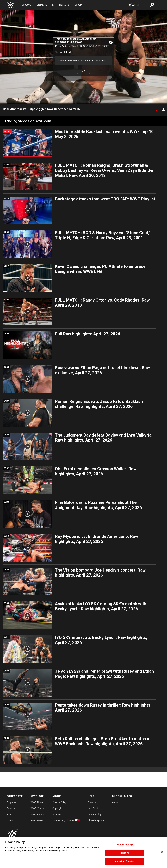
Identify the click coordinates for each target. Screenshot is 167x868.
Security (92, 802)
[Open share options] (163, 109)
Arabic (115, 802)
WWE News (37, 802)
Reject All (124, 853)
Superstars (45, 5)
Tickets (64, 5)
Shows (27, 5)
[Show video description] (156, 109)
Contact (10, 820)
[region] (83, 852)
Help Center (94, 808)
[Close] (162, 852)
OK (83, 71)
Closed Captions (96, 820)
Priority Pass (37, 820)
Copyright (57, 808)
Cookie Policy (95, 814)
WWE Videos (37, 808)
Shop (78, 5)
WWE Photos (37, 814)
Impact (10, 814)
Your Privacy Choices (63, 820)
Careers (11, 808)
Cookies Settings (124, 844)
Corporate (12, 802)
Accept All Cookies (124, 861)
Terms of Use (59, 814)
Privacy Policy (59, 802)
